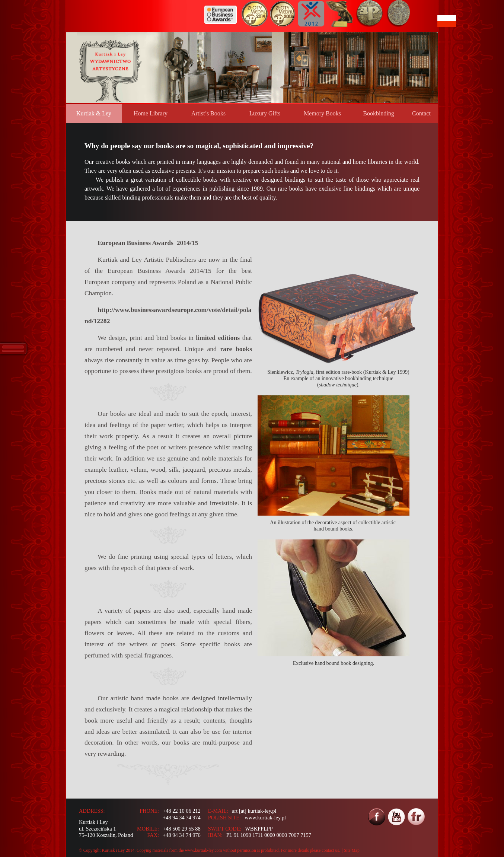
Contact (421, 113)
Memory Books (322, 113)
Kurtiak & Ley (94, 113)
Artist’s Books (208, 113)
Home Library (151, 113)
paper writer (167, 425)
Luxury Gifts (265, 113)
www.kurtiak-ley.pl (265, 818)
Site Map (352, 850)
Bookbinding (379, 113)
